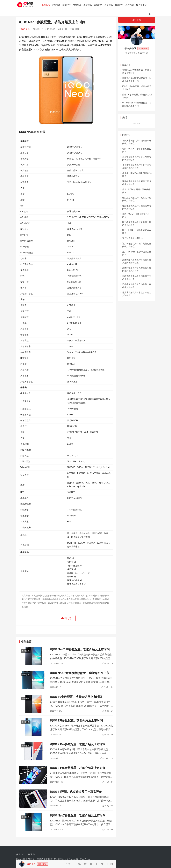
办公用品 (109, 5)
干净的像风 (24, 29)
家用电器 (57, 5)
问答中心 (142, 5)
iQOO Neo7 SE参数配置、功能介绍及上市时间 (80, 650)
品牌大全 (130, 5)
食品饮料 (120, 5)
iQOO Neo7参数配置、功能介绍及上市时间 (78, 818)
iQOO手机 (63, 29)
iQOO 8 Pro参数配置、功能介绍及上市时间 (78, 770)
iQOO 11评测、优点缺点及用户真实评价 (76, 794)
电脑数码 (47, 5)
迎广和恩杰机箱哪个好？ (134, 238)
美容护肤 (99, 5)
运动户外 (67, 5)
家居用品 (88, 5)
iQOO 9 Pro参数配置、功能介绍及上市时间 (78, 746)
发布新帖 (137, 20)
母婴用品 (78, 5)
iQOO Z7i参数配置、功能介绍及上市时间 (77, 722)
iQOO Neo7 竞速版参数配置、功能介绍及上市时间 (81, 674)
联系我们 (32, 854)
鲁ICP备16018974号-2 (58, 859)
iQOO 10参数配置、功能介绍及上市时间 (76, 698)
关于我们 (20, 854)
